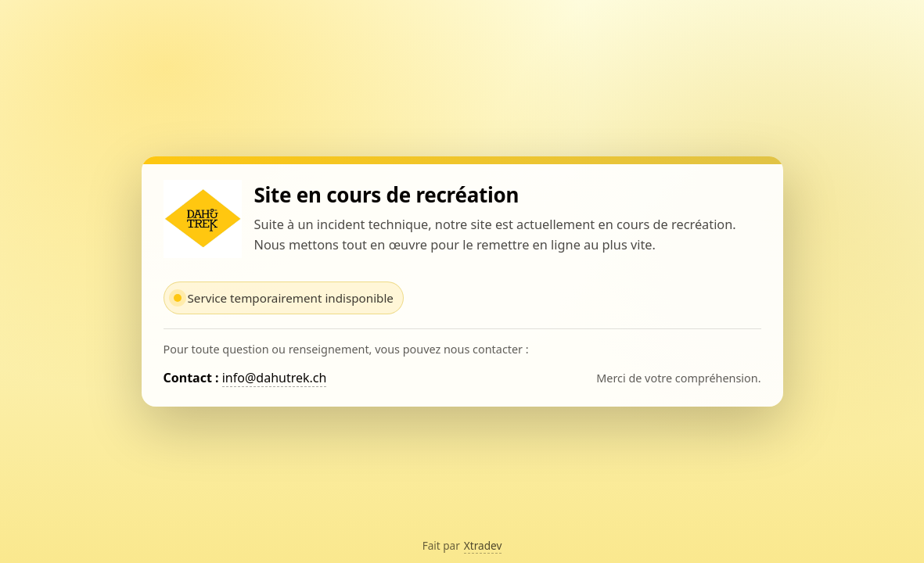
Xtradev (483, 545)
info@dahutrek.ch (275, 378)
